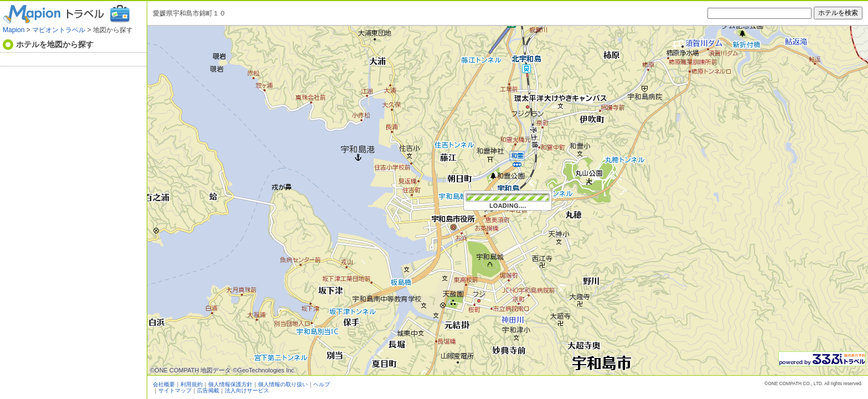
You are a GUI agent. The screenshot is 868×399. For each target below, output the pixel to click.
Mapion (14, 30)
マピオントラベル (59, 30)
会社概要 (164, 384)
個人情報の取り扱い (283, 384)
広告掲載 (208, 390)
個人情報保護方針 (230, 384)
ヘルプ (322, 384)
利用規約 (192, 384)
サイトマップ (175, 390)
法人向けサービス (247, 390)
